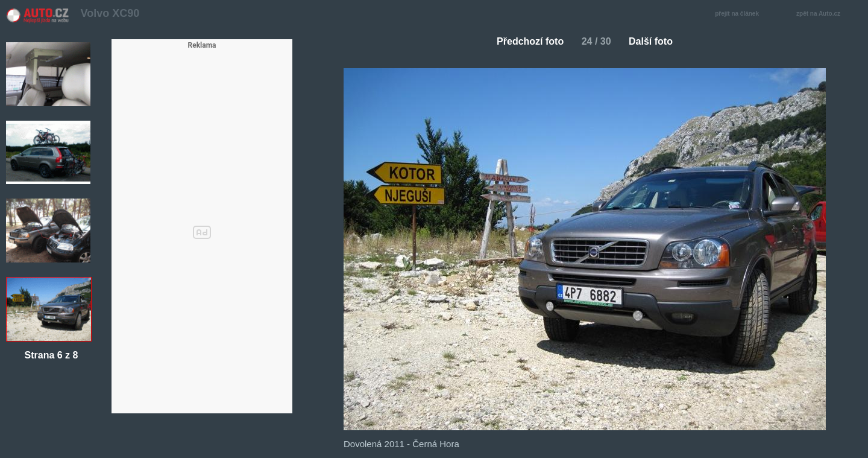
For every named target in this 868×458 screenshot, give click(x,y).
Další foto (656, 41)
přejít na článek (740, 14)
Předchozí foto (525, 41)
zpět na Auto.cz (825, 14)
